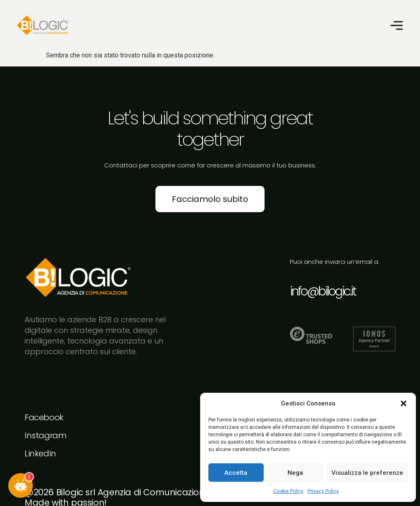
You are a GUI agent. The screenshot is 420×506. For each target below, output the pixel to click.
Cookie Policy (288, 491)
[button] (404, 403)
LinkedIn (40, 453)
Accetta (236, 473)
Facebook (44, 417)
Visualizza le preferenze (367, 473)
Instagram (46, 435)
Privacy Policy (323, 491)
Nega (295, 473)
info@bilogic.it (323, 291)
